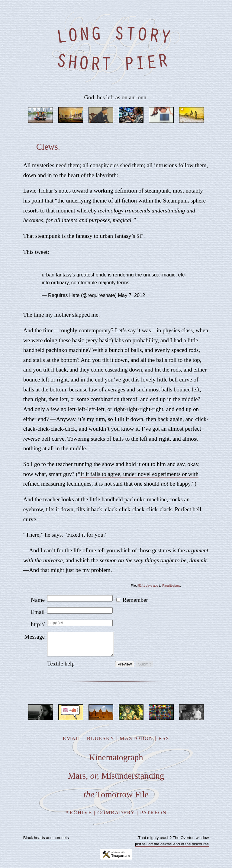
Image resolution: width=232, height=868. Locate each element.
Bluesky (101, 743)
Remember (135, 600)
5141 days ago (148, 586)
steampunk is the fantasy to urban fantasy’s (89, 236)
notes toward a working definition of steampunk (114, 191)
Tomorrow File (116, 799)
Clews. (48, 147)
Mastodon (136, 743)
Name (38, 600)
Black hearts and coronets (46, 842)
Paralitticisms (171, 586)
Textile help (61, 668)
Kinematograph (116, 762)
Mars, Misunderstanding (116, 780)
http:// (38, 624)
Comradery (116, 817)
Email (38, 612)
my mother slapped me (72, 315)
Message (35, 637)
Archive (79, 817)
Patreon (153, 817)
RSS (164, 743)
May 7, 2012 (132, 295)
